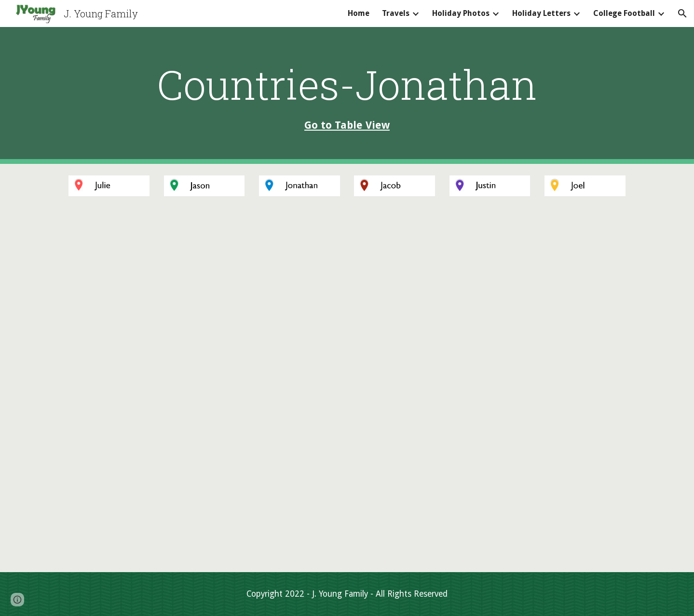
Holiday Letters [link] (541, 13)
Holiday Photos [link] (461, 13)
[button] (682, 13)
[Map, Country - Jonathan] (347, 390)
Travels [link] (396, 13)
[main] (347, 95)
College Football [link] (624, 13)
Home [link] (359, 13)
